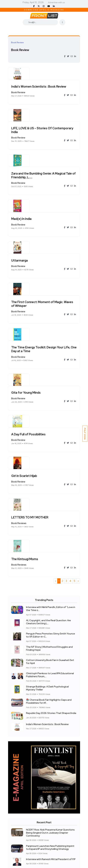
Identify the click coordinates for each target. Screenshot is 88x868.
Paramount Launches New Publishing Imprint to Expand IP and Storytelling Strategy (50, 704)
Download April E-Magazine (44, 10)
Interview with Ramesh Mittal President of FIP (51, 716)
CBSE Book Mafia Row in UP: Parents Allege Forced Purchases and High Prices (49, 729)
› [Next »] (78, 438)
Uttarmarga (41, 201)
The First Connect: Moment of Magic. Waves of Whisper (54, 232)
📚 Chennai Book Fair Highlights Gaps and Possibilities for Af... (49, 559)
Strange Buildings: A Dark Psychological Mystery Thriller (47, 545)
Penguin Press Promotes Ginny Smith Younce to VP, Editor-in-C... (51, 492)
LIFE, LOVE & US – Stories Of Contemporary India (53, 109)
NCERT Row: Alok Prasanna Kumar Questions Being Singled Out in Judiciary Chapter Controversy (50, 690)
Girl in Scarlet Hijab (46, 358)
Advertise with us (56, 2)
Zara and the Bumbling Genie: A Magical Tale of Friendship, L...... (54, 142)
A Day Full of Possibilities (50, 329)
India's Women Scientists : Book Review (51, 76)
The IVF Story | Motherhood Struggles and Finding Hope (49, 506)
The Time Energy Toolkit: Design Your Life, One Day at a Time (54, 267)
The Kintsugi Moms (46, 416)
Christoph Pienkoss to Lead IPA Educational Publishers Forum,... (50, 532)
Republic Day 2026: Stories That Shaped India (51, 570)
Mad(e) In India (43, 172)
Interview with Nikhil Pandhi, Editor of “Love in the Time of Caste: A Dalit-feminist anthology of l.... (51, 743)
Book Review (20, 50)
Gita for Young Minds (48, 300)
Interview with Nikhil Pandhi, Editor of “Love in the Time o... (51, 466)
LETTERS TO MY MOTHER (51, 387)
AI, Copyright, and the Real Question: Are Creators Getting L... (48, 479)
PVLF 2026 (85, 434)
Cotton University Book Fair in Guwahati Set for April (50, 519)
